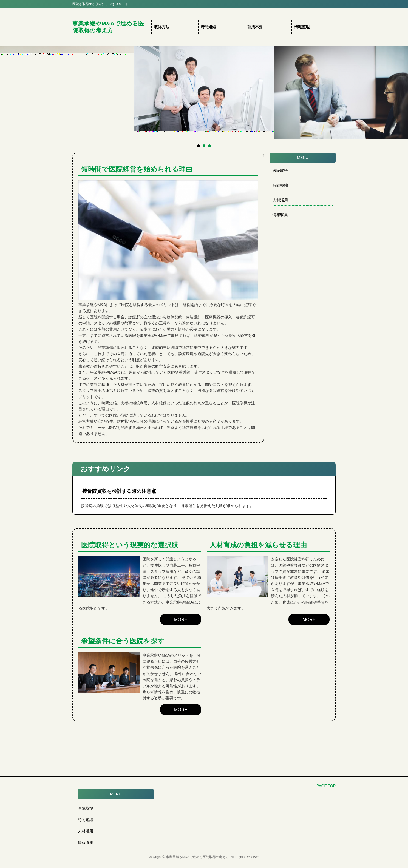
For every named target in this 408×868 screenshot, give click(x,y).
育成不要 (255, 27)
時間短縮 (208, 27)
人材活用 (280, 200)
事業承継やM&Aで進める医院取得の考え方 (108, 27)
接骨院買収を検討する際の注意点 (119, 491)
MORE (181, 620)
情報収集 (280, 215)
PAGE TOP (326, 786)
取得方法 (162, 27)
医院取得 (280, 170)
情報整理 (302, 27)
